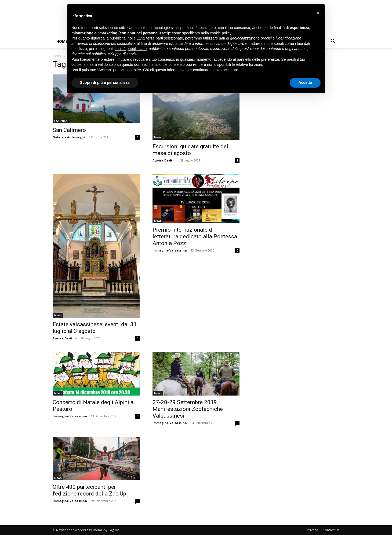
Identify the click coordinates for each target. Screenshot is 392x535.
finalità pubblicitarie (131, 49)
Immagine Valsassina (170, 250)
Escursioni (61, 121)
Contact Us (331, 530)
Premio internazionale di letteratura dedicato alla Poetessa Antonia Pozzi (195, 236)
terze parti (155, 38)
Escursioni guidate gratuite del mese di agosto (190, 150)
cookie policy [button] (221, 33)
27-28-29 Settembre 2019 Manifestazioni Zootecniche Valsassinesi (188, 409)
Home (62, 41)
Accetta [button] (305, 82)
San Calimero (69, 130)
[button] (333, 42)
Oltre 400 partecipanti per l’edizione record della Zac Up (89, 490)
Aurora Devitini (165, 160)
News (158, 137)
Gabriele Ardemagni (69, 137)
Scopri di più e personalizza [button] (105, 82)
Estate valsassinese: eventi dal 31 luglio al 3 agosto (95, 328)
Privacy (312, 530)
